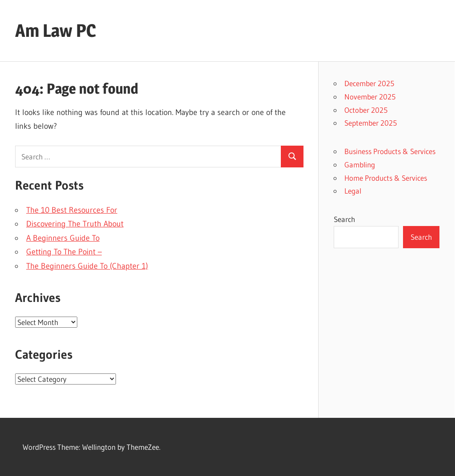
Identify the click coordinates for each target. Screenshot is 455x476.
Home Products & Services (386, 178)
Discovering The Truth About (75, 224)
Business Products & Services (390, 151)
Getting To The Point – (64, 252)
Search (344, 219)
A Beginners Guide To (63, 238)
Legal (353, 191)
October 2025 (366, 110)
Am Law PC (56, 30)
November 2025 (370, 97)
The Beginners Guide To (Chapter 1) (87, 266)
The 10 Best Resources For (72, 210)
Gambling (360, 165)
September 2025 (371, 123)
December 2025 (369, 83)
